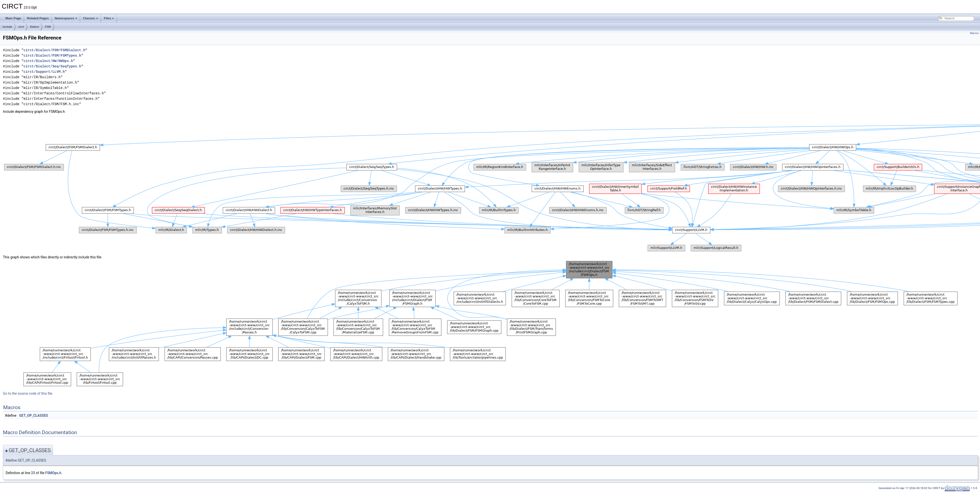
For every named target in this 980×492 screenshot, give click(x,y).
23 (33, 473)
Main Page (13, 18)
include (7, 27)
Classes (91, 18)
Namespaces (66, 18)
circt (21, 27)
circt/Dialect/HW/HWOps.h (48, 61)
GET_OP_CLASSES (33, 416)
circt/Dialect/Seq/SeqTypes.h (52, 66)
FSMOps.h (53, 473)
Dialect (35, 27)
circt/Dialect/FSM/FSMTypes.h (52, 56)
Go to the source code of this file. (28, 393)
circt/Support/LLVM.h (44, 72)
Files (109, 18)
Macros (974, 33)
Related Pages (38, 18)
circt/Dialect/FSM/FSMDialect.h (54, 50)
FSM (48, 27)
